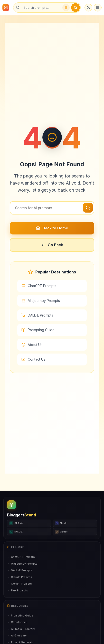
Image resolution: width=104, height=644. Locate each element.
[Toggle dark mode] (88, 8)
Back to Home (52, 228)
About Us (32, 345)
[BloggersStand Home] (6, 8)
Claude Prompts (20, 577)
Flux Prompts (18, 590)
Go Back (52, 245)
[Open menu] (98, 8)
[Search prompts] (41, 8)
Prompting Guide (38, 330)
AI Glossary (17, 635)
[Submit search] (76, 8)
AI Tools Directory (21, 629)
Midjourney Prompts (41, 301)
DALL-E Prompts (37, 315)
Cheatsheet (17, 622)
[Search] (52, 208)
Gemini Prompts (19, 584)
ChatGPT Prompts (39, 286)
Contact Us (33, 359)
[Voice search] (66, 8)
